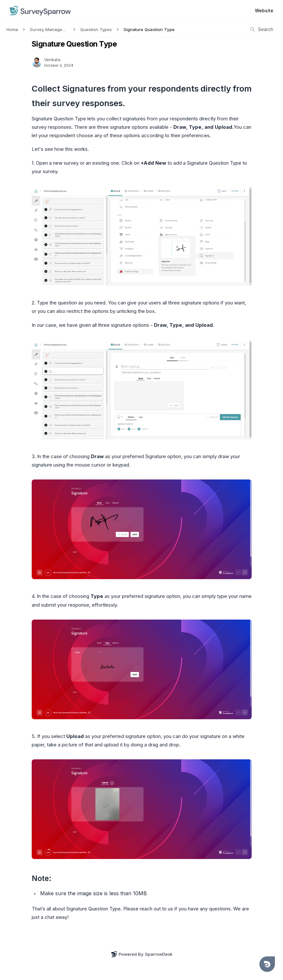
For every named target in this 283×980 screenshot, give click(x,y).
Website (264, 11)
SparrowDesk (159, 954)
